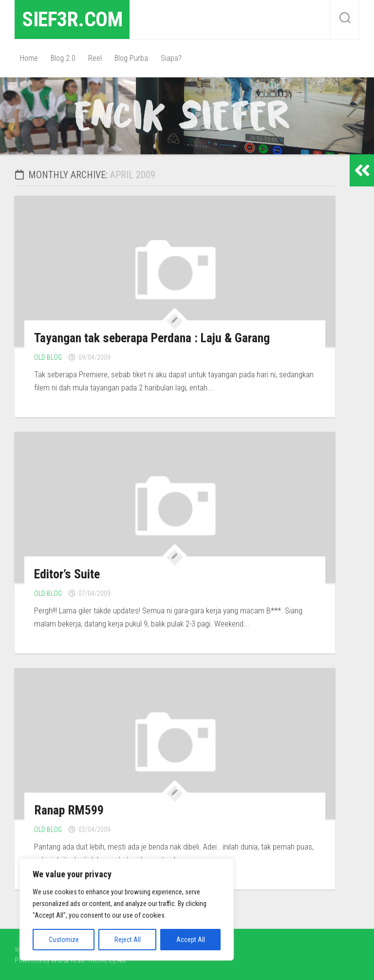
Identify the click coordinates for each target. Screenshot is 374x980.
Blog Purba (131, 58)
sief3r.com (72, 19)
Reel (95, 58)
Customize (64, 940)
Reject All (128, 940)
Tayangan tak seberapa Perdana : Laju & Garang (152, 338)
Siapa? (171, 58)
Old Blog (48, 357)
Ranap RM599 (69, 810)
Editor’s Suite (67, 574)
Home (29, 58)
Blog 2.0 (63, 58)
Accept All (191, 940)
